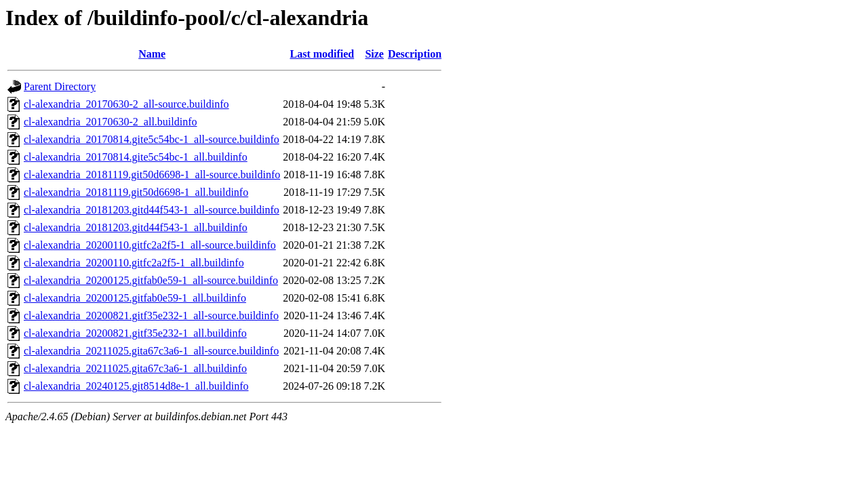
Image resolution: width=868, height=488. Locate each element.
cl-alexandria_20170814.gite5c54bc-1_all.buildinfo (136, 157)
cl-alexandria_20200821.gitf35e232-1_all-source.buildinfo (151, 316)
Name (152, 54)
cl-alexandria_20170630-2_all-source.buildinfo (126, 104)
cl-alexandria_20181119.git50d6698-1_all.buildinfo (136, 192)
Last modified (322, 54)
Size (374, 54)
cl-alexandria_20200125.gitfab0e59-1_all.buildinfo (135, 298)
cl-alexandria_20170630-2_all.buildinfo (110, 122)
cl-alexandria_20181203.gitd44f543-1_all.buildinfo (136, 227)
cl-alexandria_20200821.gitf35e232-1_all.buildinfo (135, 333)
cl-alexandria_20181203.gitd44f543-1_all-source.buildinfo (152, 210)
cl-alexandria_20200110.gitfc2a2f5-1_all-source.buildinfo (150, 245)
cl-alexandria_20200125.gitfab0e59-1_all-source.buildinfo (151, 280)
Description (415, 54)
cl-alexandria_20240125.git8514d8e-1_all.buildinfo (136, 386)
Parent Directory (60, 86)
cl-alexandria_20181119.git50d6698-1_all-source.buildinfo (152, 175)
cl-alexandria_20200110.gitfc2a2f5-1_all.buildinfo (134, 263)
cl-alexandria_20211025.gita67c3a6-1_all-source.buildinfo (151, 351)
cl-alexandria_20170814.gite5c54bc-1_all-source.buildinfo (152, 139)
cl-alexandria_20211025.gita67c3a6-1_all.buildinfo (135, 368)
